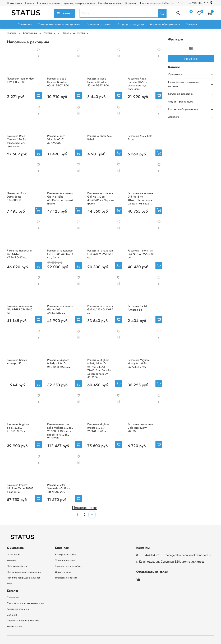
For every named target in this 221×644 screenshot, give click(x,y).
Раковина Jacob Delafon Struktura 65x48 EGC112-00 (58, 82)
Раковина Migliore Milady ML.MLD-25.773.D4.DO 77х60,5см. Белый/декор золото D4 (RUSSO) (99, 369)
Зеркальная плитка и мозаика (23, 620)
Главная (12, 33)
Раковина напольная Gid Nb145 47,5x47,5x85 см (20, 254)
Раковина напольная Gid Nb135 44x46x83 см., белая (60, 254)
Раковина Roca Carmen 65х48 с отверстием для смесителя (17, 141)
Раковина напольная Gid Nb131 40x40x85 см (100, 309)
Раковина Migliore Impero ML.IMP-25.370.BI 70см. (98, 428)
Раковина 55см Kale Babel (100, 138)
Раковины (49, 33)
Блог (9, 584)
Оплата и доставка (48, 3)
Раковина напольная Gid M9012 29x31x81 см (100, 254)
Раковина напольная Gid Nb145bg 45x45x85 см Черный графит (60, 198)
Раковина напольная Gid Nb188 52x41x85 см (20, 309)
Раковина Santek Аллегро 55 (138, 308)
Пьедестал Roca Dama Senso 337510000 (17, 197)
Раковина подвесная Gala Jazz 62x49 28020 (140, 428)
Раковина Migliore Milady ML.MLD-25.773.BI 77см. (139, 363)
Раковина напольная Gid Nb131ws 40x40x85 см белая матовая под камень (140, 198)
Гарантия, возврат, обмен (69, 566)
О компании (14, 3)
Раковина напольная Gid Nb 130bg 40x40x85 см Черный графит (101, 198)
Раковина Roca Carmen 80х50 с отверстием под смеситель (138, 84)
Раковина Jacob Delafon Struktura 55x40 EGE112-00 (98, 82)
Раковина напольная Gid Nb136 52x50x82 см (141, 254)
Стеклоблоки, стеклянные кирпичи (59, 24)
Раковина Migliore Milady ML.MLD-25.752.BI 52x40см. (59, 363)
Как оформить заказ (110, 3)
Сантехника (25, 24)
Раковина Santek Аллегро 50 (17, 362)
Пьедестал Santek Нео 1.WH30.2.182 (20, 80)
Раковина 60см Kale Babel (140, 138)
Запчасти (192, 24)
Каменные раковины (99, 24)
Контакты (131, 3)
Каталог (30, 3)
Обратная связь (64, 572)
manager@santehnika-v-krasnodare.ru (188, 555)
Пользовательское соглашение (24, 572)
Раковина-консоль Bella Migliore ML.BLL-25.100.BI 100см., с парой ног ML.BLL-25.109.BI (60, 431)
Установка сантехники (67, 578)
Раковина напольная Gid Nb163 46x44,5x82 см (60, 309)
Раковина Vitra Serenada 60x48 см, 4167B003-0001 (59, 488)
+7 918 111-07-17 (201, 3)
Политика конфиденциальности (24, 578)
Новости (144, 3)
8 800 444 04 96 (148, 555)
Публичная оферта (17, 566)
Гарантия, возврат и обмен (79, 3)
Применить (191, 59)
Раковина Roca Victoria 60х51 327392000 (56, 139)
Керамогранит (14, 626)
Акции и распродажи (131, 24)
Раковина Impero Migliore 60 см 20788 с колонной (20, 488)
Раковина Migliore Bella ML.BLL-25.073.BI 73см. (18, 428)
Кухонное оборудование (165, 24)
